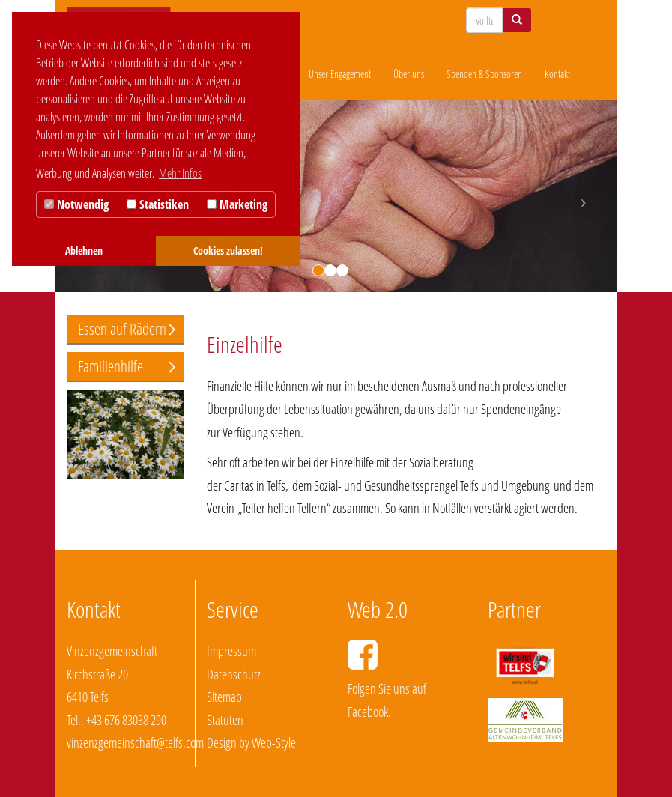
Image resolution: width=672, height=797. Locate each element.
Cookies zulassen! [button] (228, 251)
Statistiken (158, 204)
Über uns (409, 74)
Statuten (225, 720)
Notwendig (76, 204)
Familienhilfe (111, 366)
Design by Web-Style (251, 742)
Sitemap (224, 697)
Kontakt (557, 74)
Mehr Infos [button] (180, 173)
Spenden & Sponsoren (484, 74)
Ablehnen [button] (84, 251)
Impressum (231, 651)
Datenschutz (234, 674)
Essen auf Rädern (122, 329)
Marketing (237, 204)
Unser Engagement (340, 74)
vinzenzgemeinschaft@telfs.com (135, 742)
